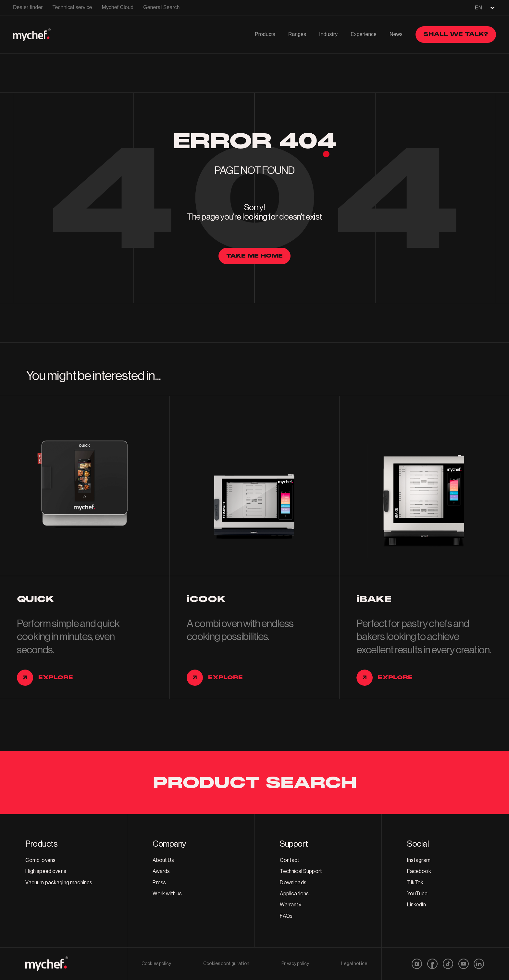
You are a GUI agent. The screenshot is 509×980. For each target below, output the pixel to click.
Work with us (167, 894)
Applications (294, 894)
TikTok (415, 883)
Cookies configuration (226, 964)
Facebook (419, 871)
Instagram (419, 860)
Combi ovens (40, 860)
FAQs (286, 916)
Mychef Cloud (118, 7)
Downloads (293, 883)
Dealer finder (28, 7)
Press (159, 883)
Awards (161, 871)
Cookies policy (156, 964)
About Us (163, 860)
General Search (161, 7)
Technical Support (301, 871)
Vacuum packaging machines (59, 883)
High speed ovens (46, 871)
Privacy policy (295, 964)
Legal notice (354, 964)
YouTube (417, 894)
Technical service (72, 7)
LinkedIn (416, 905)
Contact (290, 860)
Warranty (290, 905)
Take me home (255, 256)
